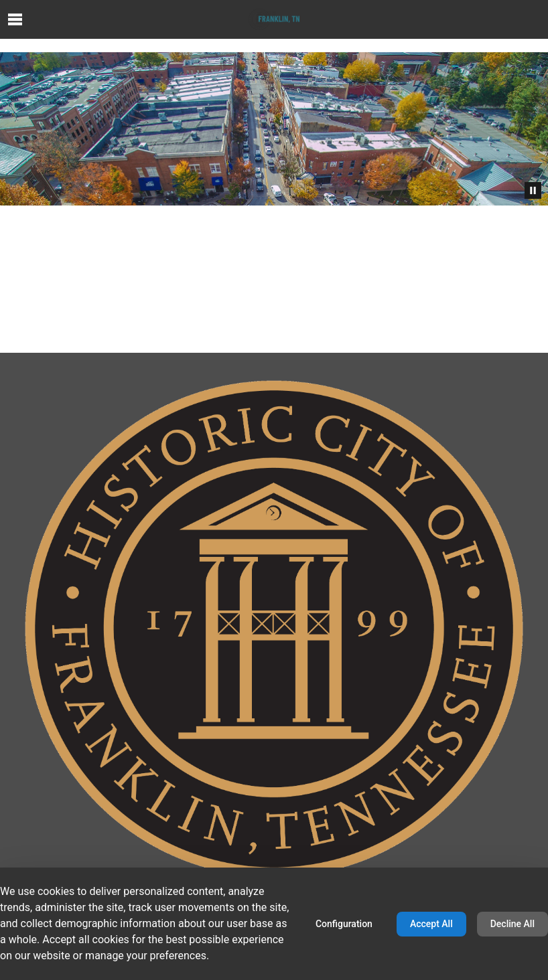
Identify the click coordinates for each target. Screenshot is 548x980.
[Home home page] (274, 19)
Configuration (344, 924)
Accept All (431, 924)
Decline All (512, 924)
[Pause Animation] (533, 190)
